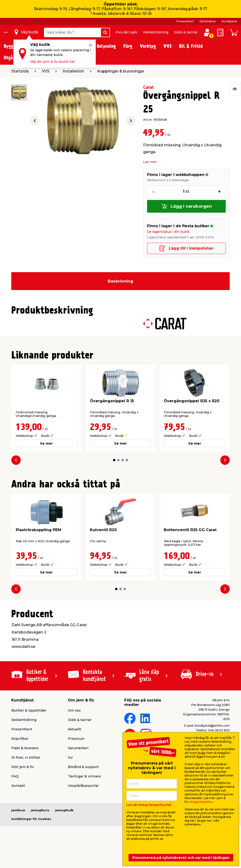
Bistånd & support (83, 767)
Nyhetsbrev (208, 21)
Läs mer (150, 162)
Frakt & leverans (25, 748)
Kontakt (18, 786)
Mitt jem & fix (23, 767)
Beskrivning (120, 281)
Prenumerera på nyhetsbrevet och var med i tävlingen (181, 858)
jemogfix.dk (64, 810)
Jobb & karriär (186, 32)
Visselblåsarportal (83, 786)
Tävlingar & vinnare (84, 776)
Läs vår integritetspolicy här (149, 805)
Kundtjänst (229, 21)
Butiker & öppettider (29, 710)
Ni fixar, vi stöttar (26, 757)
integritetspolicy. (201, 802)
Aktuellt (74, 729)
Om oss (74, 710)
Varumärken (78, 748)
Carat (148, 87)
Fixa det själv (127, 32)
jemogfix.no (40, 810)
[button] (114, 460)
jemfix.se (18, 810)
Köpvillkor (20, 739)
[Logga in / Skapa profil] (207, 32)
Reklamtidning (156, 32)
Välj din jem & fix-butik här (52, 62)
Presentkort (185, 21)
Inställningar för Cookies (31, 819)
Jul (70, 757)
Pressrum (76, 739)
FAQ (15, 776)
